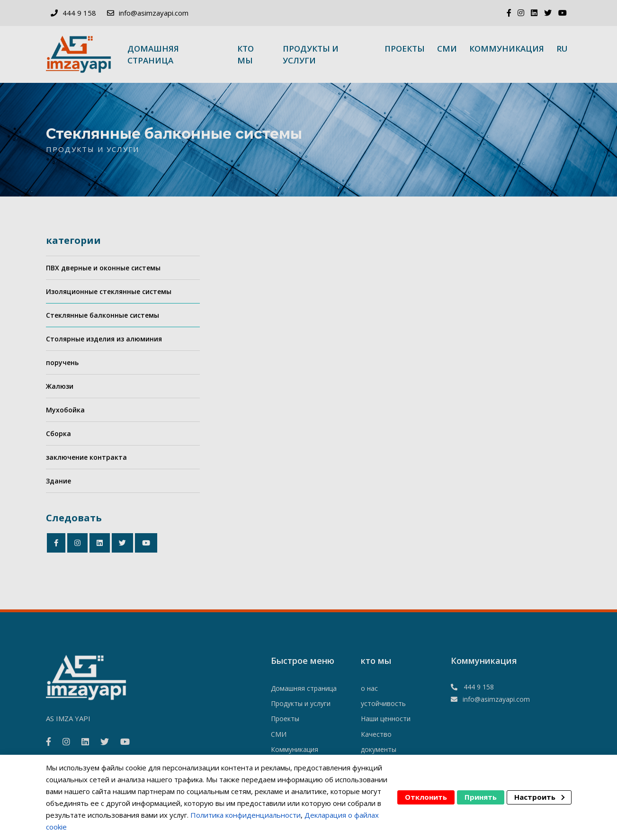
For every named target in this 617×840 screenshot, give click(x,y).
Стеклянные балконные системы (103, 315)
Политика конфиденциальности (246, 815)
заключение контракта (86, 457)
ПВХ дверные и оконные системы (103, 268)
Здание (58, 481)
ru (562, 49)
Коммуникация (507, 49)
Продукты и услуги (311, 54)
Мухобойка (65, 410)
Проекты (405, 49)
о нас (369, 688)
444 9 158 (79, 13)
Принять (481, 797)
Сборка (58, 433)
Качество (376, 734)
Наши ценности (386, 719)
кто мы (246, 54)
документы (379, 749)
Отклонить (426, 797)
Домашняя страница (153, 54)
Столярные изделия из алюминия (104, 339)
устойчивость (383, 703)
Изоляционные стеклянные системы (109, 291)
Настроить (539, 797)
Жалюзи (60, 386)
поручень (62, 362)
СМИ (447, 49)
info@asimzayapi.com (154, 13)
